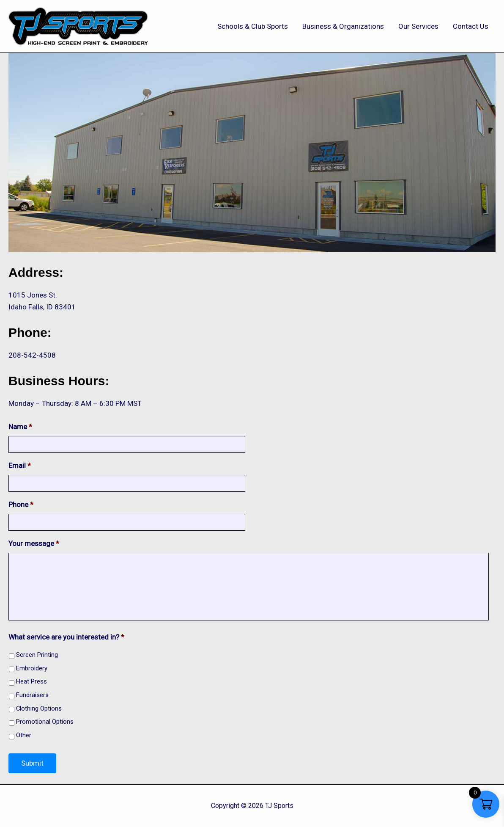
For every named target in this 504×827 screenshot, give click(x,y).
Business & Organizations (343, 26)
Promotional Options (45, 722)
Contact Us (471, 26)
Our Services (418, 26)
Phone (21, 504)
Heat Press (31, 681)
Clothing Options (39, 708)
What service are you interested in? (66, 637)
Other (24, 735)
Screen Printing (37, 655)
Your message (34, 543)
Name (20, 427)
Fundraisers (32, 695)
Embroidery (32, 668)
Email (20, 466)
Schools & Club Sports (253, 26)
